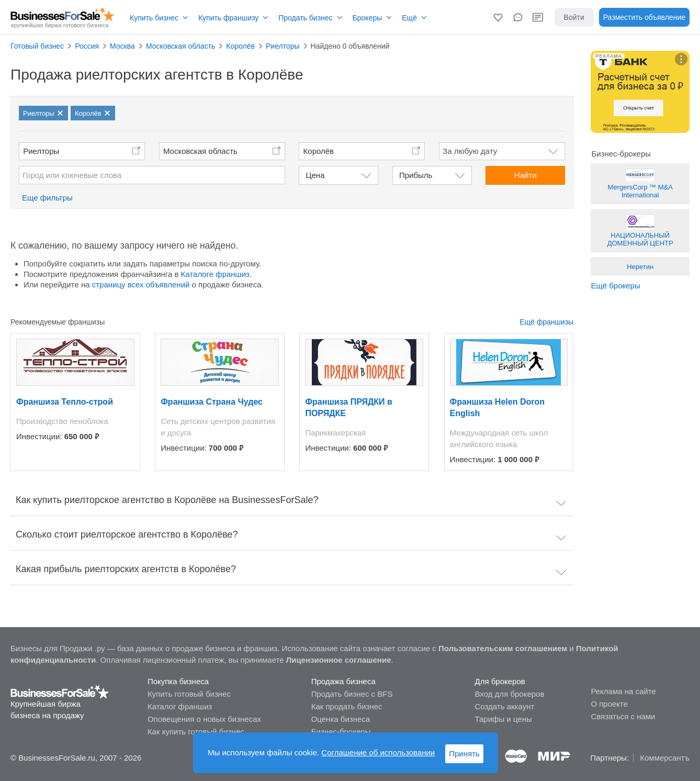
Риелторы (41, 151)
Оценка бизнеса (341, 719)
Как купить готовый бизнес (196, 732)
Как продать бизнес (347, 706)
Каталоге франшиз (215, 274)
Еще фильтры (47, 198)
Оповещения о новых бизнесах (204, 719)
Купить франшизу (228, 18)
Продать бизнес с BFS (352, 694)
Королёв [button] (319, 151)
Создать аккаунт (505, 706)
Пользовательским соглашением (503, 648)
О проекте (609, 704)
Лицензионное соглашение (339, 660)
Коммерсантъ (665, 758)
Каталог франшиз (180, 706)
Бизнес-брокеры (341, 732)
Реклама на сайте (623, 691)
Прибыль (416, 175)
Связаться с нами (623, 716)
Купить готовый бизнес (189, 694)
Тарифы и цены (504, 719)
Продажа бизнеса (343, 681)
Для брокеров (500, 681)
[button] (498, 17)
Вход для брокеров (510, 694)
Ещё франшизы (546, 322)
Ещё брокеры (615, 286)
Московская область (200, 151)
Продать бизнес (305, 18)
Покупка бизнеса (178, 681)
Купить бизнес (154, 18)
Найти (526, 175)
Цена (315, 175)
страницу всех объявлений (141, 284)
